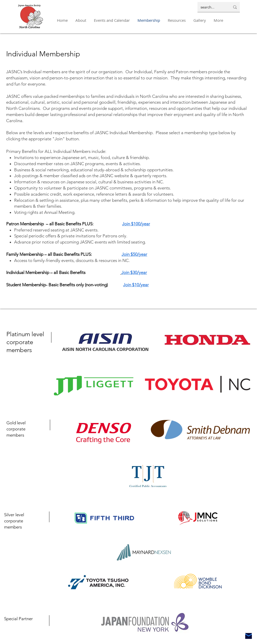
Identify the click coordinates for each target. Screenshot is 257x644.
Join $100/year (136, 224)
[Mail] (249, 636)
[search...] (211, 7)
